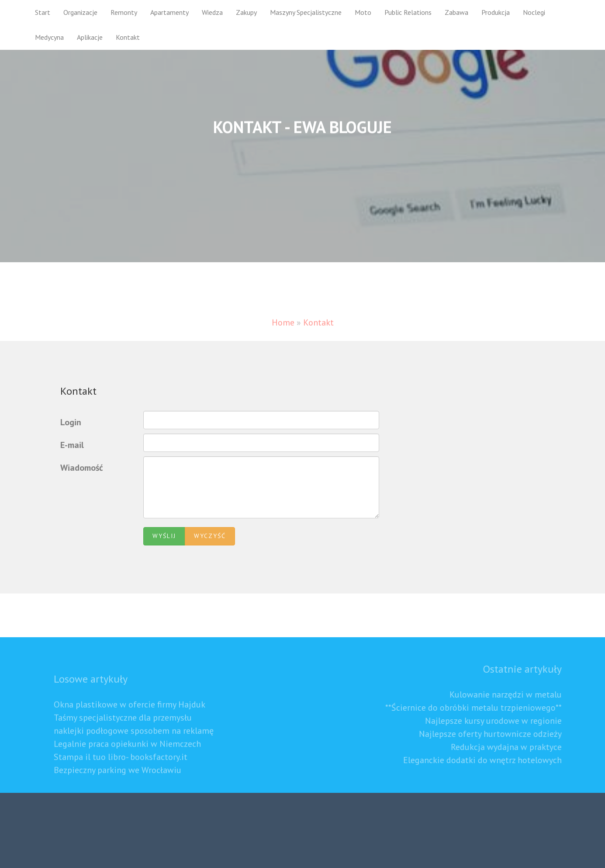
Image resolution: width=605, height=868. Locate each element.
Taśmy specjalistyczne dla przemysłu (123, 728)
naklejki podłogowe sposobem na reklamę (134, 741)
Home (283, 332)
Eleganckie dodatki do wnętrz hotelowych (492, 760)
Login (71, 422)
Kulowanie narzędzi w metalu (515, 694)
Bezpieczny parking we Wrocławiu (118, 780)
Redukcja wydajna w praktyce (516, 747)
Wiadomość (82, 468)
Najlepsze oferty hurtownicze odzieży (500, 734)
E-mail (72, 445)
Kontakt (128, 37)
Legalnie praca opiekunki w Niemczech (127, 754)
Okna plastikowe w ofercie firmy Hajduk (130, 715)
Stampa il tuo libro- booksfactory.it (121, 767)
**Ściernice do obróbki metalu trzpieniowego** (483, 708)
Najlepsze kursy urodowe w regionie (503, 721)
